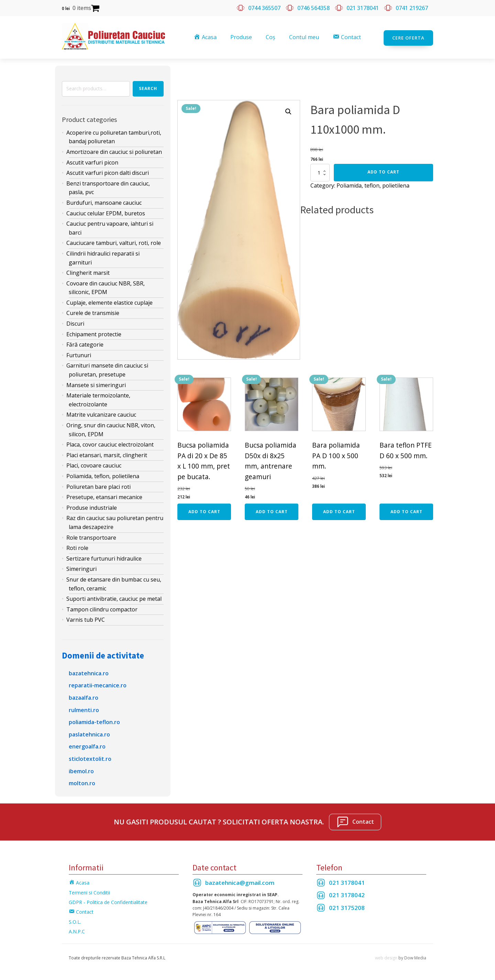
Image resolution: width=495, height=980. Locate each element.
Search (148, 87)
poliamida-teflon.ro (94, 721)
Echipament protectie (94, 333)
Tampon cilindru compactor (102, 608)
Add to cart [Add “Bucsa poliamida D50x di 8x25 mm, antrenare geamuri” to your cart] (272, 510)
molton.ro (82, 782)
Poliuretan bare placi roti (98, 485)
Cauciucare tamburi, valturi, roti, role (114, 241)
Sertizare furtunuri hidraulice (104, 557)
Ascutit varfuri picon (92, 161)
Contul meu (305, 36)
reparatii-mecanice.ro (98, 684)
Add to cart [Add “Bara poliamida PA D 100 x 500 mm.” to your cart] (339, 510)
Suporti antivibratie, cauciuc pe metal (114, 597)
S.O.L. (75, 920)
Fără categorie (85, 343)
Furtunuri (79, 353)
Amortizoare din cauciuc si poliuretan (114, 150)
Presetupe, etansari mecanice (104, 496)
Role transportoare (91, 536)
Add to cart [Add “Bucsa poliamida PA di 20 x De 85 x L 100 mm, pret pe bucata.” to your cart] (204, 510)
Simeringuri (81, 567)
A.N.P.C (77, 930)
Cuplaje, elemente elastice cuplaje (109, 301)
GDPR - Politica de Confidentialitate (108, 901)
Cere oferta (408, 36)
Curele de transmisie (93, 312)
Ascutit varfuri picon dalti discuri (108, 171)
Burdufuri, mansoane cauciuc (104, 201)
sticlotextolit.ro (90, 757)
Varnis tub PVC (86, 618)
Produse (242, 36)
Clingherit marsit (88, 271)
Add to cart (383, 171)
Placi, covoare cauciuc (94, 464)
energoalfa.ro (87, 745)
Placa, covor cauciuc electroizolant (110, 443)
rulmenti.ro (84, 708)
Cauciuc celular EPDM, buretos (106, 212)
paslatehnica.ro (89, 733)
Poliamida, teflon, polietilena (103, 475)
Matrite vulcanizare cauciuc (101, 413)
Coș (271, 36)
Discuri (75, 322)
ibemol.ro (81, 769)
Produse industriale (92, 506)
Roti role (77, 547)
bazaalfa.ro (84, 696)
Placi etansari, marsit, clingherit (107, 453)
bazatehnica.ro (89, 672)
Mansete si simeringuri (96, 383)
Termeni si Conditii (89, 891)
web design (386, 956)
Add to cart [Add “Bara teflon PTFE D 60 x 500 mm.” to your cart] (406, 510)
